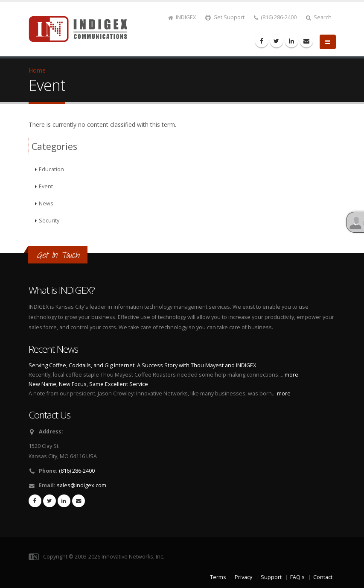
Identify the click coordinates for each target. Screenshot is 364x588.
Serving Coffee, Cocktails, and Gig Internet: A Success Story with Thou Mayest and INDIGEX (142, 365)
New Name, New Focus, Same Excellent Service (88, 384)
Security (49, 221)
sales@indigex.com (82, 485)
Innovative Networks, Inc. (133, 557)
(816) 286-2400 (275, 17)
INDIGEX (182, 17)
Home (37, 70)
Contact (323, 577)
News (46, 203)
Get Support (225, 17)
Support (271, 577)
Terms (218, 577)
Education (51, 169)
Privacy (243, 577)
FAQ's (297, 577)
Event (46, 186)
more (291, 375)
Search (319, 17)
